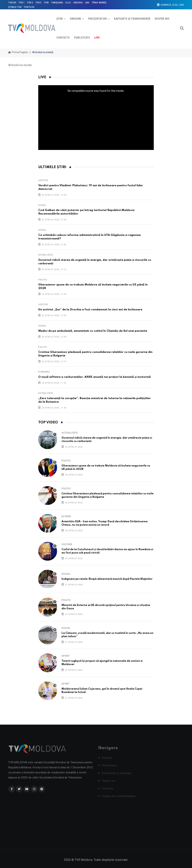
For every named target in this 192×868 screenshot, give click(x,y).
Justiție (43, 180)
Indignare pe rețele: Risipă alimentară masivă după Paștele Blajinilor (107, 579)
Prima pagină (18, 52)
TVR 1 (21, 3)
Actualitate (46, 255)
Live (97, 38)
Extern (66, 516)
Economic (44, 372)
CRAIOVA (78, 3)
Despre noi (162, 19)
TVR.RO (12, 3)
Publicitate (82, 38)
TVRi (46, 3)
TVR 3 (38, 3)
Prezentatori (97, 19)
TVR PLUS (29, 7)
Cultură (67, 544)
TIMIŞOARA (57, 3)
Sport (66, 656)
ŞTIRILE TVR (15, 7)
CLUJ (68, 3)
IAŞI (87, 3)
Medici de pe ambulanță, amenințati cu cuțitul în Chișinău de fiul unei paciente (93, 331)
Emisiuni (75, 19)
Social (42, 205)
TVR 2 (30, 3)
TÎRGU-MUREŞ (99, 3)
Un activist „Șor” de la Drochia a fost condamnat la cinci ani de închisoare (90, 310)
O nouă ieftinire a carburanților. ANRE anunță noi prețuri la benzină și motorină (94, 377)
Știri (60, 19)
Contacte (63, 38)
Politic (43, 280)
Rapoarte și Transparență (132, 19)
